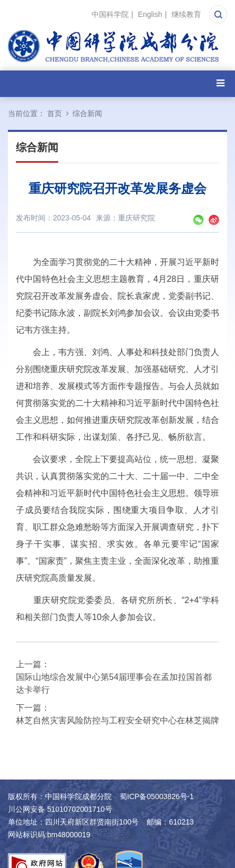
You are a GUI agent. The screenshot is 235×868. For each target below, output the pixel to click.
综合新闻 (87, 113)
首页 (55, 113)
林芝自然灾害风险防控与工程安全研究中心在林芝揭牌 (118, 720)
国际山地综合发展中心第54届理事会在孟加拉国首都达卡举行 (114, 683)
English (150, 14)
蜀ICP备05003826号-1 (157, 796)
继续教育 (186, 14)
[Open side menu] (220, 83)
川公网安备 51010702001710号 (60, 809)
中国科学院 (110, 14)
